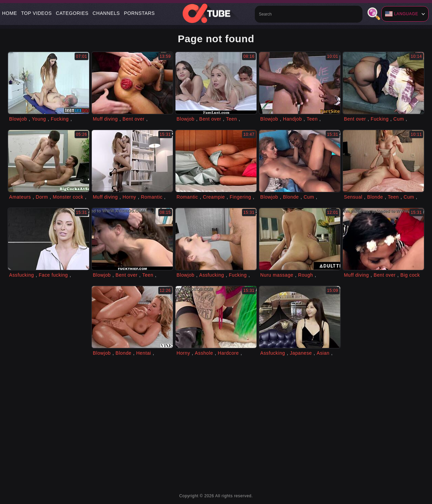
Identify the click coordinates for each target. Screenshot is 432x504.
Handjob (292, 119)
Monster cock (68, 197)
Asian (323, 353)
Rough (305, 275)
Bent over (133, 119)
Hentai (143, 353)
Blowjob (18, 119)
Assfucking (22, 275)
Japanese (301, 353)
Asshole (204, 353)
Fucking (60, 119)
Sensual (353, 197)
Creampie (214, 197)
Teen (232, 119)
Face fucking (53, 275)
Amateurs (20, 197)
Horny (129, 197)
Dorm (42, 197)
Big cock (410, 275)
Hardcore (228, 353)
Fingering (240, 197)
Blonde (291, 197)
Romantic (152, 197)
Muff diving (105, 119)
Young (39, 119)
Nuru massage (277, 275)
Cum (399, 119)
